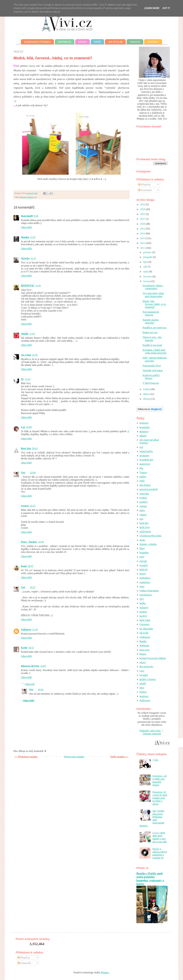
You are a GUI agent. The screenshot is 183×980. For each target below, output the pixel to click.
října (146, 262)
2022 (143, 214)
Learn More (152, 8)
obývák (143, 561)
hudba (143, 603)
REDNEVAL (28, 285)
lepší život (145, 527)
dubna (147, 394)
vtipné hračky (146, 451)
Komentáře (145, 190)
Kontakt (153, 42)
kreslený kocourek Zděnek (153, 658)
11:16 (35, 629)
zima (142, 586)
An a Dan (26, 355)
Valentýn (144, 608)
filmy (142, 548)
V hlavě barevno (151, 383)
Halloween (145, 700)
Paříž (97, 42)
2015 (143, 229)
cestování (144, 494)
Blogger (105, 972)
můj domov (145, 485)
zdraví (143, 662)
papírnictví (145, 464)
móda (142, 540)
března (147, 399)
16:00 (29, 427)
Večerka (25, 258)
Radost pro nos (150, 332)
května (147, 389)
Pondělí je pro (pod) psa (155, 328)
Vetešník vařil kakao (153, 370)
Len (23, 427)
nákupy (143, 436)
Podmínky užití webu (150, 731)
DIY (142, 599)
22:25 (33, 506)
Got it (166, 8)
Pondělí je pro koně (152, 345)
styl (35, 197)
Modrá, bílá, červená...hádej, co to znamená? (154, 304)
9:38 (36, 216)
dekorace (23, 197)
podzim (143, 612)
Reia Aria (26, 448)
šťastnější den (146, 460)
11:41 (38, 285)
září (145, 267)
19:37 (33, 587)
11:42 (32, 334)
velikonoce (145, 637)
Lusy (142, 671)
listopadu (148, 257)
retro (142, 557)
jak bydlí (144, 633)
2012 (143, 243)
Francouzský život (152, 366)
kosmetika (145, 427)
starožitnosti (146, 595)
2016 (143, 224)
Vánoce (135, 42)
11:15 (33, 258)
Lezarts (25, 506)
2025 (143, 204)
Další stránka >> (119, 757)
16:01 (41, 690)
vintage (143, 506)
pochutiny (144, 456)
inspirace (30, 197)
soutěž (143, 683)
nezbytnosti (145, 531)
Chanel (143, 515)
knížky (143, 477)
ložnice (143, 692)
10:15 (31, 648)
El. (22, 379)
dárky (142, 510)
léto (141, 468)
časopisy (144, 565)
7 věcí (155, 760)
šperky (143, 574)
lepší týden (145, 620)
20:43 (35, 448)
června (147, 281)
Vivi (23, 473)
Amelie (25, 334)
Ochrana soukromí (152, 734)
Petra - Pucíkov (29, 542)
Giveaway (145, 624)
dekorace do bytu (30, 666)
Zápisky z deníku (148, 544)
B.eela (24, 648)
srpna (146, 272)
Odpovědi (30, 684)
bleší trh (144, 570)
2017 (143, 219)
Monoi (143, 654)
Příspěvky (145, 185)
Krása (83, 42)
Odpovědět (26, 227)
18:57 (30, 566)
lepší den (144, 523)
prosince (148, 252)
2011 (143, 248)
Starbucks (144, 645)
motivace (144, 696)
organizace (145, 582)
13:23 (28, 379)
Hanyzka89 (27, 216)
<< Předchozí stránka (26, 757)
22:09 (33, 473)
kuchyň (143, 616)
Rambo (143, 641)
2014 (143, 233)
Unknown (26, 629)
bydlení (143, 498)
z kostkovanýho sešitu (150, 536)
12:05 (43, 666)
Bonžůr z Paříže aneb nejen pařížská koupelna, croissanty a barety (150, 879)
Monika (25, 237)
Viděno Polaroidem (149, 591)
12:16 (35, 355)
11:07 (33, 237)
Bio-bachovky (147, 667)
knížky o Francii (148, 679)
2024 (143, 209)
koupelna (144, 553)
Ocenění (144, 675)
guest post (144, 650)
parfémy (144, 502)
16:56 (41, 542)
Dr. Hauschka (146, 629)
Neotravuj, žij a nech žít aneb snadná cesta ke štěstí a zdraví (160, 798)
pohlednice (145, 578)
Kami (24, 566)
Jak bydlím (115, 42)
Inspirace (65, 42)
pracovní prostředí (149, 489)
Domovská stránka (37, 42)
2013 (143, 238)
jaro (141, 519)
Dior (142, 688)
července (148, 276)
